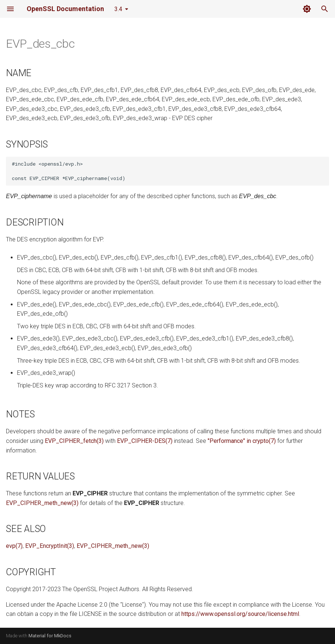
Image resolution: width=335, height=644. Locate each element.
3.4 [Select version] (118, 9)
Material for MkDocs (50, 636)
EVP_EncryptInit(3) (50, 546)
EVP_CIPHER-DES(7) (145, 441)
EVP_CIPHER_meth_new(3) (42, 503)
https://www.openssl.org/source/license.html (240, 614)
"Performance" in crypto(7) (242, 441)
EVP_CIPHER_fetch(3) (74, 441)
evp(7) (14, 546)
